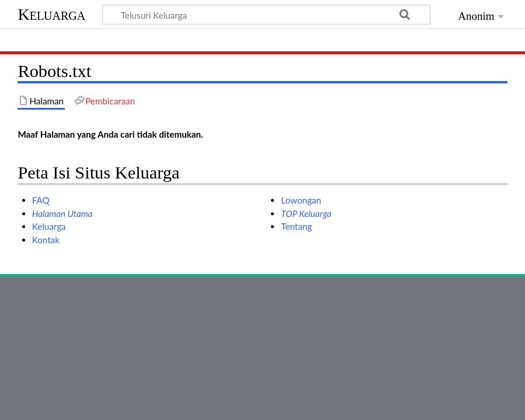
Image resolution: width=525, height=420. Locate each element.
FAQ (41, 200)
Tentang (296, 226)
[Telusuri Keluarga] (266, 15)
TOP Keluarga (306, 213)
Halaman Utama (62, 213)
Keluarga (51, 14)
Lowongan (301, 200)
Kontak (46, 240)
